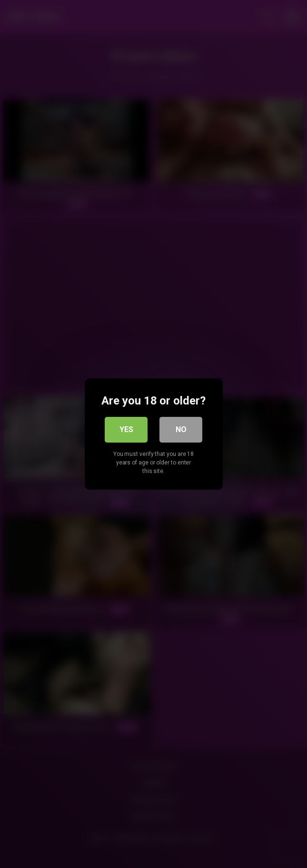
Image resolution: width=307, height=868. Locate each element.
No (181, 429)
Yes (126, 429)
